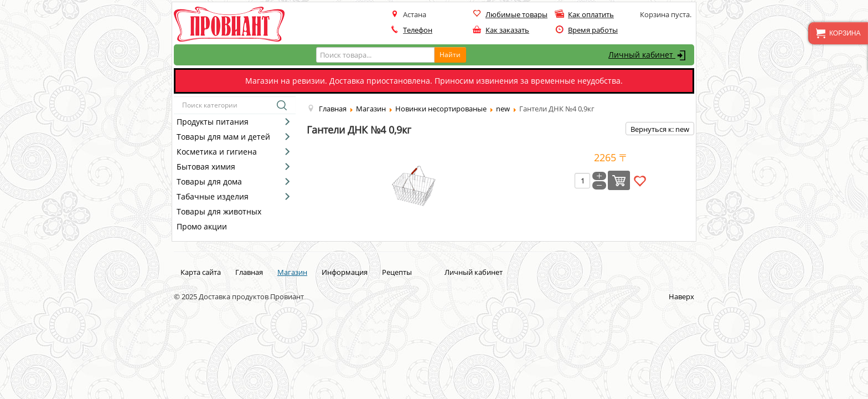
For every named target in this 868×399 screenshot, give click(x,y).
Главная (249, 272)
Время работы (593, 30)
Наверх (681, 296)
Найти (450, 55)
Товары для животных (219, 211)
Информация (345, 272)
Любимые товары (516, 14)
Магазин (292, 272)
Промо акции (202, 226)
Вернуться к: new (660, 129)
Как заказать (507, 30)
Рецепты (397, 272)
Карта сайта (201, 272)
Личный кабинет (649, 55)
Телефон (418, 30)
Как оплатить (591, 14)
